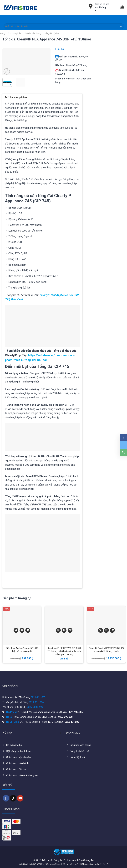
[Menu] (63, 19)
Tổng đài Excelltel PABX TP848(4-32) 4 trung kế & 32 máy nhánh (106, 650)
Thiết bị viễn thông (33, 33)
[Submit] (121, 26)
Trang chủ (5, 33)
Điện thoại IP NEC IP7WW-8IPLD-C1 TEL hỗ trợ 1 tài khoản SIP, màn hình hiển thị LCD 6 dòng (64, 651)
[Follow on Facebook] (6, 798)
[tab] (16, 99)
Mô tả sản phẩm (16, 97)
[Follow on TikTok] (13, 798)
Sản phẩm (17, 33)
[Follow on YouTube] (20, 798)
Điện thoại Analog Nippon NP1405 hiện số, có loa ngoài (22, 650)
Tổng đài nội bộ (51, 33)
